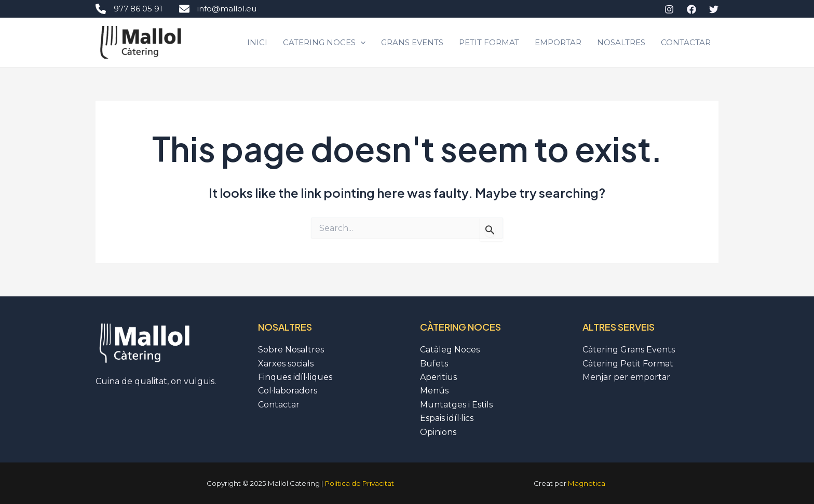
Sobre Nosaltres (291, 350)
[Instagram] (669, 9)
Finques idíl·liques (295, 377)
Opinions (438, 432)
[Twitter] (714, 9)
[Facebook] (691, 9)
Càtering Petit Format (628, 364)
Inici (257, 42)
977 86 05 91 (129, 9)
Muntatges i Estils (456, 405)
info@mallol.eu (218, 9)
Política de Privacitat (359, 483)
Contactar (686, 42)
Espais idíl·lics (447, 418)
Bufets (434, 364)
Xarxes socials (286, 364)
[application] (361, 43)
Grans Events (412, 42)
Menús (434, 391)
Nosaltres (621, 42)
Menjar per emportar (626, 377)
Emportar (558, 42)
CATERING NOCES (324, 43)
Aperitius (438, 377)
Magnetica (587, 483)
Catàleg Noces (450, 350)
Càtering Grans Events (629, 350)
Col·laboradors (288, 391)
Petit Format (489, 42)
